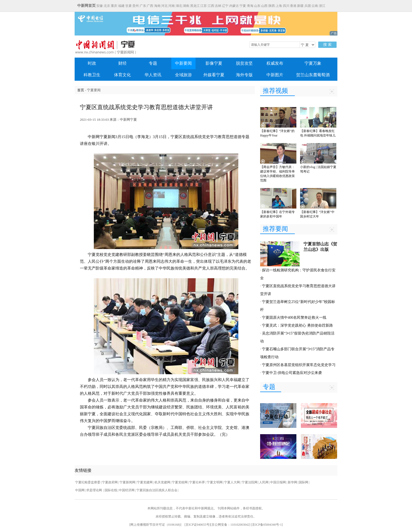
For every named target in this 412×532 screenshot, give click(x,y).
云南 (315, 6)
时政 (92, 63)
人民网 (264, 482)
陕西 (272, 6)
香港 (293, 6)
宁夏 (243, 6)
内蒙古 (234, 6)
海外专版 (244, 75)
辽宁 (225, 6)
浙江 (322, 6)
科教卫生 (92, 75)
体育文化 (122, 75)
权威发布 (275, 63)
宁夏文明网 (215, 482)
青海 (250, 6)
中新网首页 (86, 6)
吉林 (218, 6)
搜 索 (327, 45)
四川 (286, 6)
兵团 (308, 6)
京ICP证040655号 (197, 525)
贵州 (136, 6)
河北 (164, 6)
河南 (172, 6)
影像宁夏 (214, 63)
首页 (81, 90)
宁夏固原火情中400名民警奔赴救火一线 (294, 318)
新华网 (292, 482)
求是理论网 (94, 490)
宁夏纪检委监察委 (88, 482)
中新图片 (275, 75)
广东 (143, 6)
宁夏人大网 (232, 482)
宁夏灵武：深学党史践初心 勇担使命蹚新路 (297, 325)
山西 (264, 6)
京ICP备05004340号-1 (267, 525)
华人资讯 (153, 75)
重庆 (114, 6)
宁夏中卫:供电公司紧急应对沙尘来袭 (292, 373)
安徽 (100, 6)
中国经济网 (127, 490)
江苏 (204, 6)
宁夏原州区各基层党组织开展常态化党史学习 (299, 365)
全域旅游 (183, 75)
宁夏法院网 (250, 482)
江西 (211, 6)
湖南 (186, 6)
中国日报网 (278, 482)
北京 (107, 6)
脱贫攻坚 (244, 63)
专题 (153, 63)
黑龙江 (195, 6)
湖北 (179, 6)
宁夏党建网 (145, 482)
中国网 (80, 490)
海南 (157, 6)
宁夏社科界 (197, 482)
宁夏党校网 (180, 482)
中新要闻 (183, 63)
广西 (150, 6)
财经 (122, 63)
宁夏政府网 (110, 482)
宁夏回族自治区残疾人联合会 (157, 490)
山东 (257, 6)
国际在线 (111, 490)
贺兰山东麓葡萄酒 (313, 75)
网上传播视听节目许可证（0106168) (155, 525)
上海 (279, 6)
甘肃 (128, 6)
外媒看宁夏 (214, 75)
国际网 (303, 482)
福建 (121, 6)
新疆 (300, 6)
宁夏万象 (313, 63)
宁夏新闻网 (127, 482)
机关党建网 (162, 482)
